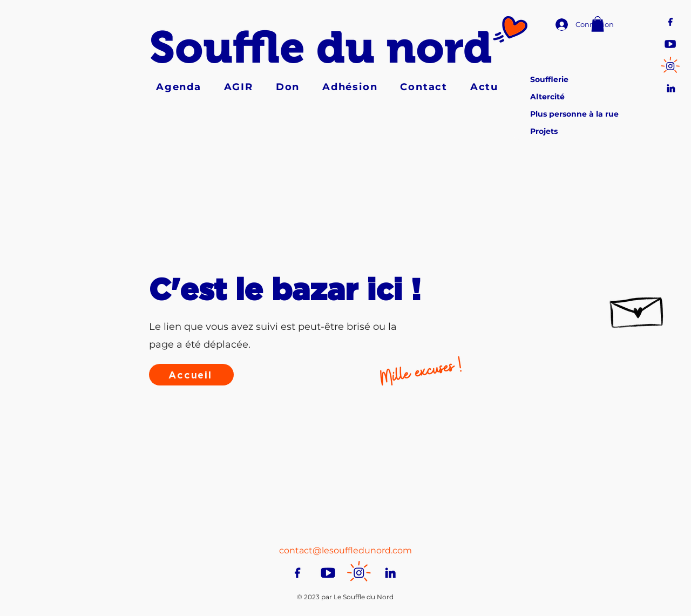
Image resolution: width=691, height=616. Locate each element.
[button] (598, 24)
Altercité (547, 97)
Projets (544, 131)
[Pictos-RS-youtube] (670, 43)
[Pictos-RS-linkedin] (670, 87)
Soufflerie (549, 79)
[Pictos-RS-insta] (670, 65)
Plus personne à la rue (574, 114)
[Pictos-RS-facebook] (670, 21)
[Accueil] (191, 375)
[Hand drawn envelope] (638, 308)
